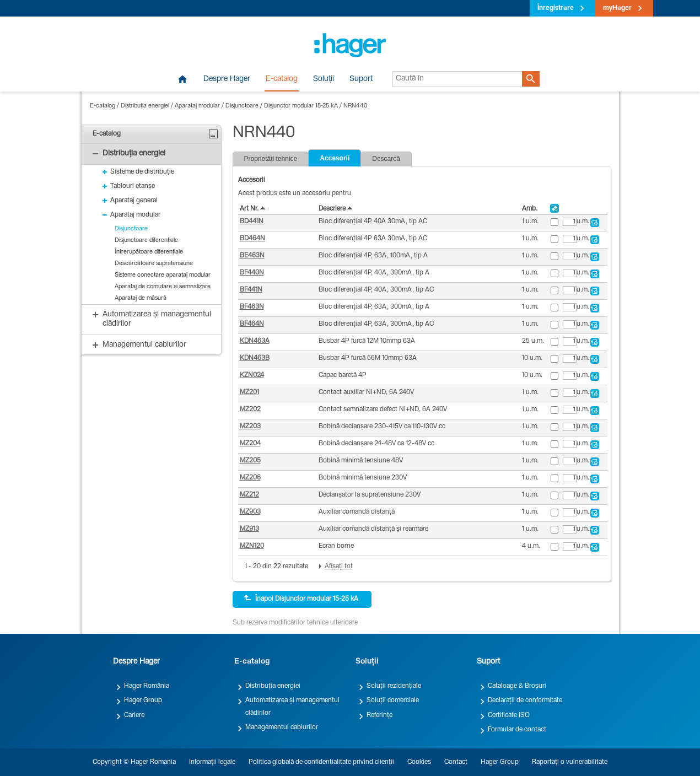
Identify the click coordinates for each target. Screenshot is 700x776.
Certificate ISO (509, 715)
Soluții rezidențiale (394, 686)
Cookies (419, 762)
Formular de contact (517, 730)
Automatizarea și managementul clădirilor (292, 707)
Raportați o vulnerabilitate (570, 762)
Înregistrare (556, 8)
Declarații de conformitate (525, 700)
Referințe (379, 715)
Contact (456, 762)
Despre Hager (227, 79)
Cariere (134, 715)
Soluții (324, 79)
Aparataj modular (197, 106)
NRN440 (356, 106)
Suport (361, 79)
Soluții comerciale (393, 700)
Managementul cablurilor (282, 727)
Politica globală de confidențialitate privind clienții (321, 762)
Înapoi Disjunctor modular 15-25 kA (301, 599)
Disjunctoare (242, 106)
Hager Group (143, 700)
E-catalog (282, 79)
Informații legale (212, 762)
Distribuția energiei (145, 106)
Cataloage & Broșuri (517, 686)
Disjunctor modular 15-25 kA (301, 106)
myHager (617, 8)
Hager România (147, 686)
